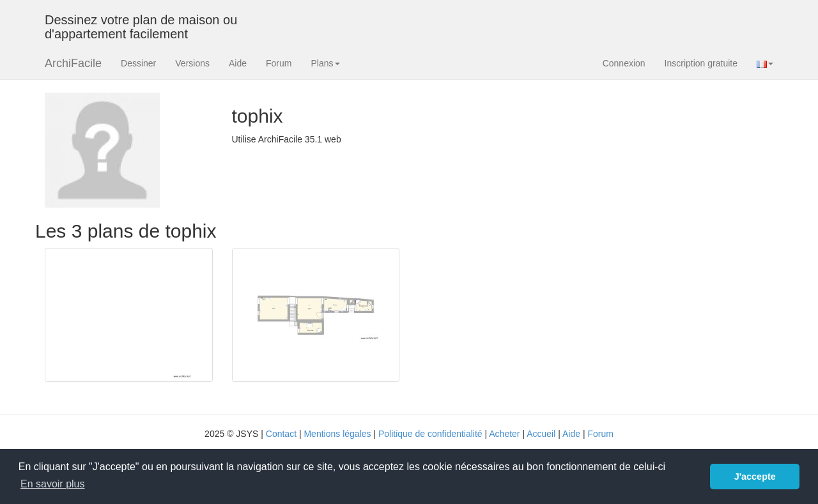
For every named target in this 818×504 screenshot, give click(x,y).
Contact (281, 434)
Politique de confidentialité (430, 434)
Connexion (624, 63)
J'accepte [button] (755, 477)
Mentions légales (337, 434)
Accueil (541, 434)
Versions (192, 63)
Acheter (504, 434)
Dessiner (138, 63)
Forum (279, 63)
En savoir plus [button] (53, 484)
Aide (238, 63)
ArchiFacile (73, 63)
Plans (325, 63)
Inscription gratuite (701, 63)
